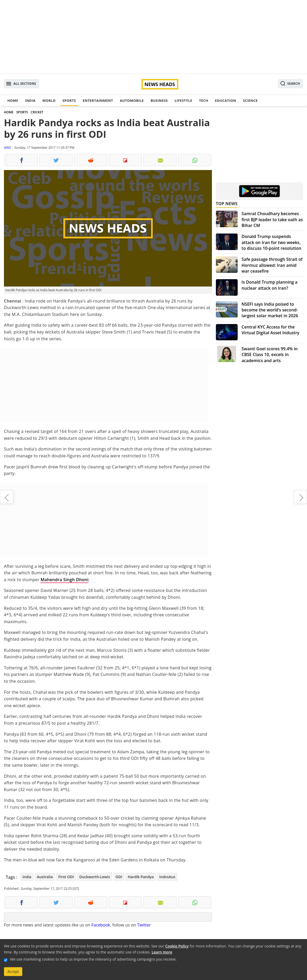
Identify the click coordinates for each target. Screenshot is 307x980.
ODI (119, 877)
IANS (7, 148)
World (49, 100)
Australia (45, 877)
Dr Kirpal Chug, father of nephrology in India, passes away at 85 (300, 497)
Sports (69, 100)
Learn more (162, 952)
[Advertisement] (153, 37)
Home (13, 100)
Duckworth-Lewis (95, 877)
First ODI (66, 877)
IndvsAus (167, 877)
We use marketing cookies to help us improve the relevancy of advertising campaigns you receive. (93, 959)
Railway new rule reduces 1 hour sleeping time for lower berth (7, 497)
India (30, 100)
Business (159, 100)
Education (226, 100)
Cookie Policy (177, 946)
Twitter (144, 925)
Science (250, 100)
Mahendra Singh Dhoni (64, 580)
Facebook (101, 925)
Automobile (132, 100)
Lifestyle (183, 100)
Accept (13, 971)
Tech (204, 100)
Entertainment (98, 100)
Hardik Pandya (141, 877)
